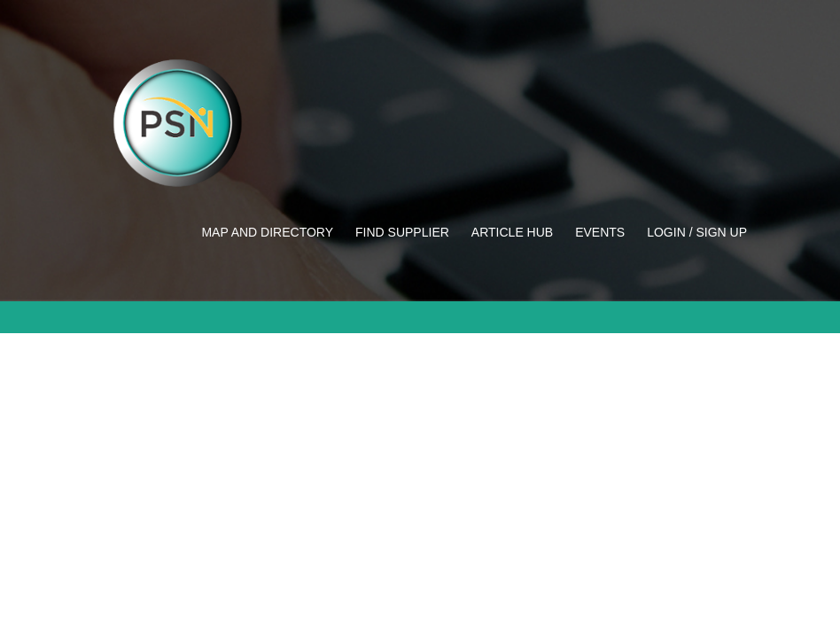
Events (600, 232)
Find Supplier (402, 232)
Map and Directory (267, 232)
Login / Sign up (697, 232)
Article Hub (512, 232)
